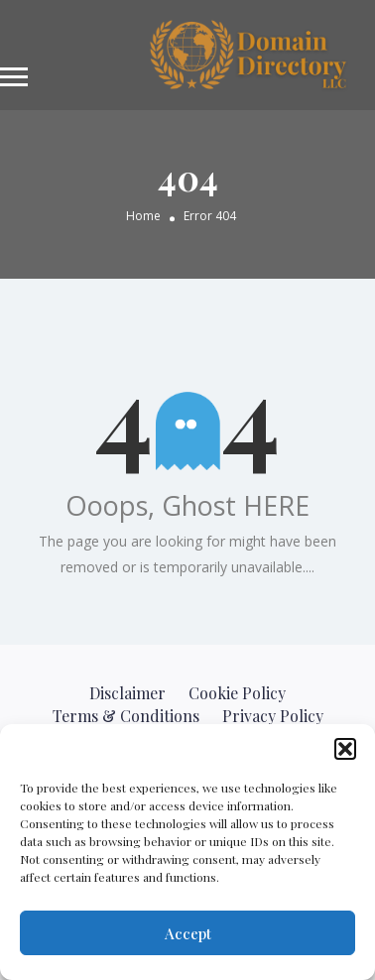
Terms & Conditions (126, 716)
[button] (345, 749)
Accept (188, 933)
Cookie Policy (237, 693)
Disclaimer (127, 693)
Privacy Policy (273, 716)
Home (143, 217)
